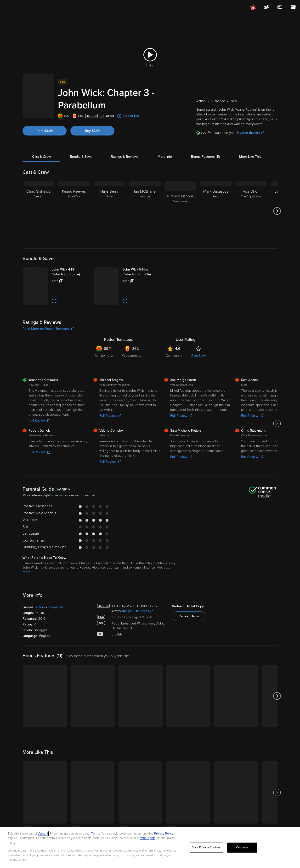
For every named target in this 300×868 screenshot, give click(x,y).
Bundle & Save (81, 151)
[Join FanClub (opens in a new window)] (253, 7)
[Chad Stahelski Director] (39, 206)
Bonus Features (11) (206, 151)
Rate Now (198, 375)
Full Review (39, 440)
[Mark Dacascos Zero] (216, 206)
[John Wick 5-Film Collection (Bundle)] (150, 269)
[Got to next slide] (277, 206)
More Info (165, 151)
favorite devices (251, 127)
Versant (43, 839)
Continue (242, 853)
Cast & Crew (41, 151)
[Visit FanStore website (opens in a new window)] (293, 7)
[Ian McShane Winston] (145, 206)
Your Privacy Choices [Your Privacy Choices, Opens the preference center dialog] (206, 853)
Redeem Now (189, 636)
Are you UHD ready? (137, 630)
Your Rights (148, 844)
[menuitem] (280, 7)
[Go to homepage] (33, 7)
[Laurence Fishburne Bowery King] (180, 206)
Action (40, 627)
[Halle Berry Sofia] (109, 206)
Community (174, 375)
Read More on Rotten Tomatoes (48, 348)
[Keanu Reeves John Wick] (74, 206)
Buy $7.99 (92, 125)
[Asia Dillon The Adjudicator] (251, 206)
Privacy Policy (164, 839)
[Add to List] (71, 321)
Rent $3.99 (45, 125)
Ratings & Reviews (125, 151)
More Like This (250, 151)
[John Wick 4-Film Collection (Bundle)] (79, 269)
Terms (96, 839)
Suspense (56, 627)
